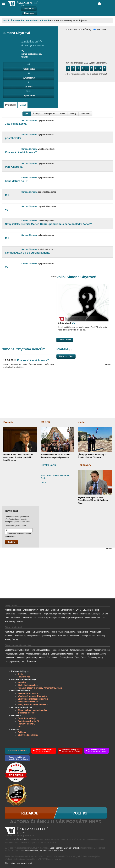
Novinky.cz (42, 618)
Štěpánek (92, 658)
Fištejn (34, 650)
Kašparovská (83, 632)
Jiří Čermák (58, 851)
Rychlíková (10, 658)
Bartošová (20, 632)
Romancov (100, 654)
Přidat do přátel (66, 356)
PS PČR (45, 422)
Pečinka (70, 654)
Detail (23, 105)
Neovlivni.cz (16, 618)
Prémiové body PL (26, 724)
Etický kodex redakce (28, 685)
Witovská (91, 636)
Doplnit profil (29, 96)
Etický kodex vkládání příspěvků (33, 699)
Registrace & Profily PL (29, 721)
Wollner (16, 662)
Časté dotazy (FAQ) (27, 718)
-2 (73, 68)
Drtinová (46, 632)
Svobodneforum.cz (93, 618)
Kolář (15, 654)
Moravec (9, 636)
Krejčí (28, 654)
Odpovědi (85, 114)
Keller (108, 650)
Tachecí (46, 636)
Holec (48, 650)
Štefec (83, 658)
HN (44, 614)
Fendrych (25, 650)
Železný (15, 640)
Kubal (99, 632)
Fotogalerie (50, 114)
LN (103, 614)
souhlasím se (18, 535)
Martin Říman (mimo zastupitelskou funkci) (26, 21)
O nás (20, 674)
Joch (90, 650)
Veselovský (74, 636)
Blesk (19, 610)
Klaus (8, 654)
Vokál (83, 636)
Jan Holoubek (45, 851)
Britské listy (28, 610)
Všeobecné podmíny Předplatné (33, 696)
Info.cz (75, 614)
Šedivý (63, 658)
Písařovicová (19, 636)
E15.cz (86, 610)
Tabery (100, 658)
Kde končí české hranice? (21, 152)
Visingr (8, 662)
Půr (83, 654)
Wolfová (100, 636)
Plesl (29, 636)
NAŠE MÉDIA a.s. (22, 840)
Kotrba (21, 654)
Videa (62, 114)
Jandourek (74, 650)
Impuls (68, 614)
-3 (68, 68)
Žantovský (31, 662)
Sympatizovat (29, 78)
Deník (63, 610)
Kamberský (99, 650)
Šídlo (77, 658)
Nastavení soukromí (17, 751)
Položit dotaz (29, 69)
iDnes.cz (51, 614)
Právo (51, 618)
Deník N (71, 610)
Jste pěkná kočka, (16, 124)
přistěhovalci (13, 138)
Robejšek (90, 654)
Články (36, 114)
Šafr (49, 658)
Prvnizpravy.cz (61, 618)
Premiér (8, 422)
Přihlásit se (29, 9)
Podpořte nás (24, 677)
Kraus (92, 632)
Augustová (9, 632)
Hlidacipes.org (35, 614)
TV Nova (19, 622)
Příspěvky (11, 105)
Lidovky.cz (96, 614)
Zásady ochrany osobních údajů (33, 710)
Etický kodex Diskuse (28, 702)
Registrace (29, 13)
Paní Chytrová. (14, 167)
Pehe (77, 654)
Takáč (54, 636)
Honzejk (55, 650)
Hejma (65, 632)
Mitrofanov (55, 654)
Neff (63, 654)
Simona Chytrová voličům (24, 349)
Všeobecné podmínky (28, 693)
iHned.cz (60, 614)
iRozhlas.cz (85, 614)
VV (7, 210)
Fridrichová (56, 632)
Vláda (81, 422)
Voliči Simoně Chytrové (76, 277)
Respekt (80, 618)
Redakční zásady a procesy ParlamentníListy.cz (40, 688)
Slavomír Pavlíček (71, 848)
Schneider (32, 658)
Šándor (55, 658)
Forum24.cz (10, 614)
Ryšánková (21, 658)
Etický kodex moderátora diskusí (33, 704)
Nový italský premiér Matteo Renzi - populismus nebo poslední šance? (48, 224)
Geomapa (100, 29)
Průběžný (85, 29)
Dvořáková (15, 650)
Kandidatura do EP (17, 181)
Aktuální (72, 29)
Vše (27, 114)
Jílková (72, 632)
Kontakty (22, 682)
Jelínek (83, 650)
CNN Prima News (42, 610)
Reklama (22, 732)
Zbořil (23, 662)
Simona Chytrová (30, 120)
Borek (28, 632)
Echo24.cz (95, 610)
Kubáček (36, 654)
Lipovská (45, 654)
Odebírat (11, 542)
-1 (78, 68)
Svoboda (41, 658)
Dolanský (37, 632)
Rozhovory (84, 465)
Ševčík (70, 658)
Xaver (7, 640)
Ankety (73, 114)
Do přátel (29, 87)
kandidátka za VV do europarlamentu (28, 253)
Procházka (37, 636)
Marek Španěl (56, 848)
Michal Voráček (32, 851)
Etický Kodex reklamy (28, 735)
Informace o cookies (27, 713)
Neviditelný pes (30, 618)
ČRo (53, 610)
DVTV (78, 610)
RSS (20, 727)
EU (7, 195)
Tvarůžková (63, 636)
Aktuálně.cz (10, 610)
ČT (58, 610)
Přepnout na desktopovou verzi (18, 863)
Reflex (72, 618)
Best (7, 650)
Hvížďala (64, 650)
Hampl (41, 650)
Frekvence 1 (22, 614)
